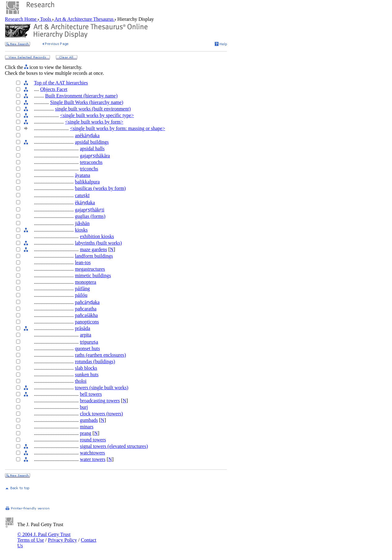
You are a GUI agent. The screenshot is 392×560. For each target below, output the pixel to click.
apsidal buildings (92, 142)
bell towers (91, 394)
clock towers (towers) (101, 414)
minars (87, 427)
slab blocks (86, 368)
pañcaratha (86, 309)
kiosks (81, 230)
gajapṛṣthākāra (95, 156)
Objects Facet (54, 89)
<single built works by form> (94, 122)
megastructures (90, 269)
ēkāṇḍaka (85, 203)
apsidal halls (92, 149)
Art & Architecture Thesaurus (84, 19)
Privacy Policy (62, 540)
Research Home (21, 19)
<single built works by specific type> (97, 115)
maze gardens (93, 249)
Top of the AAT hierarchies (61, 83)
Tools (46, 19)
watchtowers (92, 453)
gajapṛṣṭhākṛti (90, 210)
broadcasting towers (100, 401)
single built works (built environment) (93, 109)
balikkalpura (87, 182)
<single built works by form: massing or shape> (117, 128)
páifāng (82, 289)
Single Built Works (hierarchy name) (87, 102)
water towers (92, 459)
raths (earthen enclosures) (100, 355)
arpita (85, 335)
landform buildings (94, 256)
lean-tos (83, 262)
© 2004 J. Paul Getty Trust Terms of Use (44, 537)
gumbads (89, 420)
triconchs (89, 169)
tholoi (81, 381)
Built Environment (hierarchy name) (81, 96)
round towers (93, 440)
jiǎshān (82, 223)
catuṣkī (82, 195)
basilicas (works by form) (100, 188)
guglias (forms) (90, 216)
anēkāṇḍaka (87, 135)
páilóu (81, 295)
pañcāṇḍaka (87, 302)
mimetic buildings (93, 275)
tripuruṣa (89, 342)
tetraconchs (91, 162)
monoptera (85, 282)
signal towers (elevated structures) (114, 446)
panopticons (87, 322)
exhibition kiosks (97, 236)
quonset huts (87, 348)
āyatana (82, 175)
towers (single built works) (101, 388)
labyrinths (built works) (98, 243)
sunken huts (87, 375)
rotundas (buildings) (95, 361)
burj (84, 407)
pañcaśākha (86, 315)
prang (85, 433)
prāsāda (82, 328)
